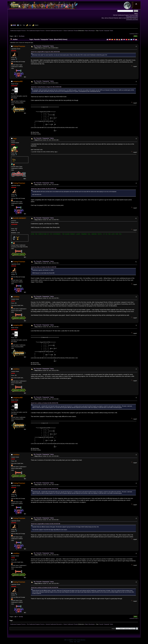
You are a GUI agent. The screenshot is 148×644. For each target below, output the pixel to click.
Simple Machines (81, 640)
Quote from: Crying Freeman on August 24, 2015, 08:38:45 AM (46, 87)
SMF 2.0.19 (67, 640)
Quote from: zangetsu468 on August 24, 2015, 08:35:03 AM (45, 52)
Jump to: (114, 629)
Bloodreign (91, 31)
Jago (15, 138)
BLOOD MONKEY (20, 218)
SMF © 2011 (74, 640)
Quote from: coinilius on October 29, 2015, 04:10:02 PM (45, 588)
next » (137, 34)
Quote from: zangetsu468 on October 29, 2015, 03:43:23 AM (46, 524)
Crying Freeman (19, 46)
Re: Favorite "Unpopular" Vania (44, 46)
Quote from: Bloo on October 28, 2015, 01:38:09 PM (44, 267)
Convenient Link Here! (132, 16)
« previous (132, 34)
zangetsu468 (18, 81)
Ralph (86, 31)
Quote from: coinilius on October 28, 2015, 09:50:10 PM (45, 403)
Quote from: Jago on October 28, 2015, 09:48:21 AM (44, 189)
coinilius (16, 297)
